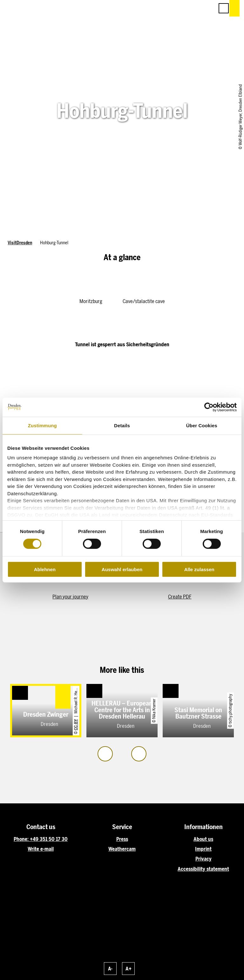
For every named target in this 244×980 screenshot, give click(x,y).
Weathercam (122, 849)
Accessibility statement (203, 869)
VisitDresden (20, 243)
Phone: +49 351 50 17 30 (41, 839)
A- (110, 969)
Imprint (203, 849)
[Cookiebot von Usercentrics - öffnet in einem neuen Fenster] (209, 407)
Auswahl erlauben (122, 569)
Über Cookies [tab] (202, 425)
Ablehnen (45, 569)
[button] (181, 8)
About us (203, 839)
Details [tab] (122, 425)
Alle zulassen (199, 569)
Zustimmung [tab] (42, 425)
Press (122, 839)
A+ (129, 969)
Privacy (203, 859)
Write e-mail (41, 849)
